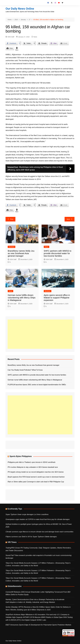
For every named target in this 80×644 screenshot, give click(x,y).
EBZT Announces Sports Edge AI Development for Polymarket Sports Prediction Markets (38, 625)
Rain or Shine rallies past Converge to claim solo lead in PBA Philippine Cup (36, 482)
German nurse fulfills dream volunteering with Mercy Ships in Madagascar (22, 298)
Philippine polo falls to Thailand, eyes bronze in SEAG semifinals (31, 462)
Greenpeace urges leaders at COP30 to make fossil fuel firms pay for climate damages (38, 519)
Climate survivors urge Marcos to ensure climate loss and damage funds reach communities (39, 532)
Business (12, 247)
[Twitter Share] (29, 43)
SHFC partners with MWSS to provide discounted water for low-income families (58, 253)
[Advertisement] (40, 334)
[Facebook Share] (13, 43)
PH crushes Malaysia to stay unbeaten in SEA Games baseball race (33, 467)
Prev (10, 219)
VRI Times (12, 542)
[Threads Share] (43, 43)
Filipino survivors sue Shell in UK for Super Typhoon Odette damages (31, 537)
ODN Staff (10, 37)
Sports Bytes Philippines (21, 456)
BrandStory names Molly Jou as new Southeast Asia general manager (21, 253)
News (35, 37)
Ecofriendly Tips (15, 509)
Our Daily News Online (20, 9)
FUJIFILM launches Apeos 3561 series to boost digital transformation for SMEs (37, 385)
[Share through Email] (64, 43)
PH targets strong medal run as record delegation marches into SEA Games (36, 472)
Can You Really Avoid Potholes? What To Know (25, 370)
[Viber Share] (54, 43)
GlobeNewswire (14, 586)
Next (70, 219)
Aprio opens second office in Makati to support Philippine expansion (57, 298)
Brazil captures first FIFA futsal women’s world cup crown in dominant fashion (36, 477)
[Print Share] (10, 48)
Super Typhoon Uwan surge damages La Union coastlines (27, 514)
